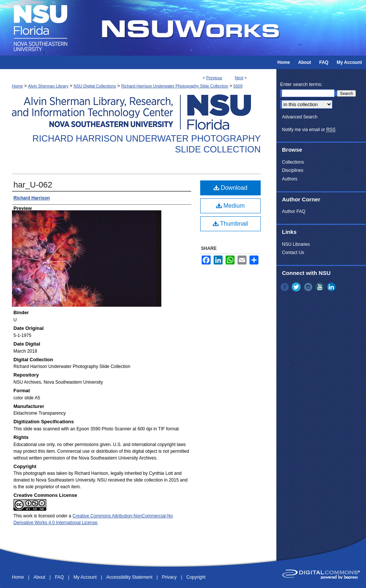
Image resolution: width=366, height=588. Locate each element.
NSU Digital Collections (95, 86)
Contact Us (293, 253)
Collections (293, 162)
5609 (238, 86)
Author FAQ (294, 211)
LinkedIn (332, 287)
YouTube (320, 287)
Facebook (285, 287)
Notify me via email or (309, 130)
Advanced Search (300, 117)
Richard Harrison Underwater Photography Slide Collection (175, 86)
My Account (86, 577)
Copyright (196, 577)
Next (239, 78)
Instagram (309, 287)
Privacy (170, 577)
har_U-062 (33, 185)
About (40, 577)
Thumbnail (230, 224)
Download (231, 188)
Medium (230, 206)
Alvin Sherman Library (48, 86)
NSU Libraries (296, 244)
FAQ (60, 577)
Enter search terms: (301, 84)
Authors (290, 179)
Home (17, 86)
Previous (214, 78)
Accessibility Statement (130, 577)
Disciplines (293, 170)
